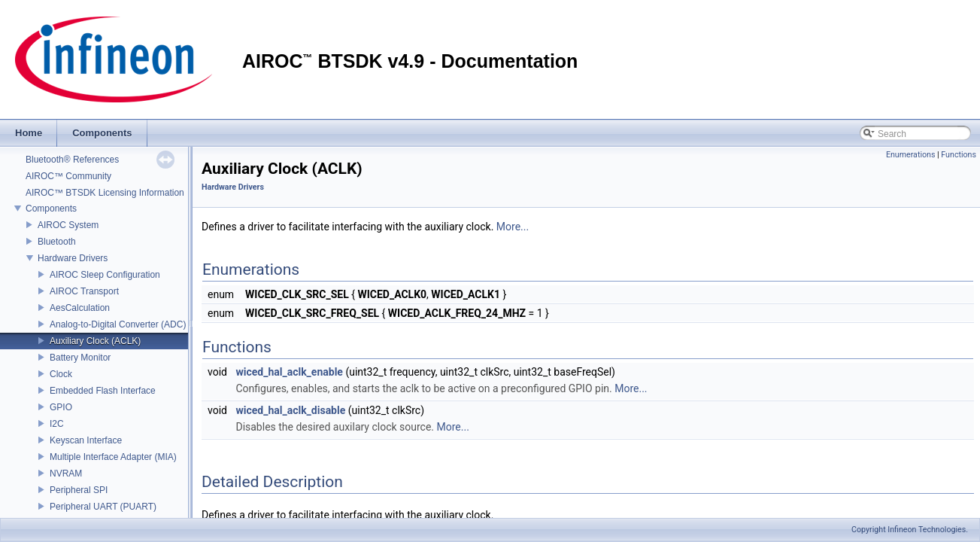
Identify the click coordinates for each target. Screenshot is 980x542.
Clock (61, 374)
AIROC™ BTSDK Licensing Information (105, 193)
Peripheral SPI (79, 490)
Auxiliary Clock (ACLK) (95, 341)
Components (51, 209)
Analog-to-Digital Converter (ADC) (118, 324)
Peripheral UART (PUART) (103, 507)
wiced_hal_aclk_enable (289, 372)
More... (513, 227)
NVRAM (66, 473)
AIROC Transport (84, 291)
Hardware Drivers (73, 258)
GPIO (61, 407)
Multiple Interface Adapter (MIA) (113, 457)
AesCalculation (80, 308)
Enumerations (911, 155)
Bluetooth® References (72, 160)
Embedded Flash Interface (103, 391)
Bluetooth (57, 242)
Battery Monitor (80, 358)
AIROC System (68, 225)
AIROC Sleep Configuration (105, 275)
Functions (959, 155)
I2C (57, 424)
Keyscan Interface (86, 440)
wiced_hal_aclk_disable (290, 410)
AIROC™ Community (68, 176)
